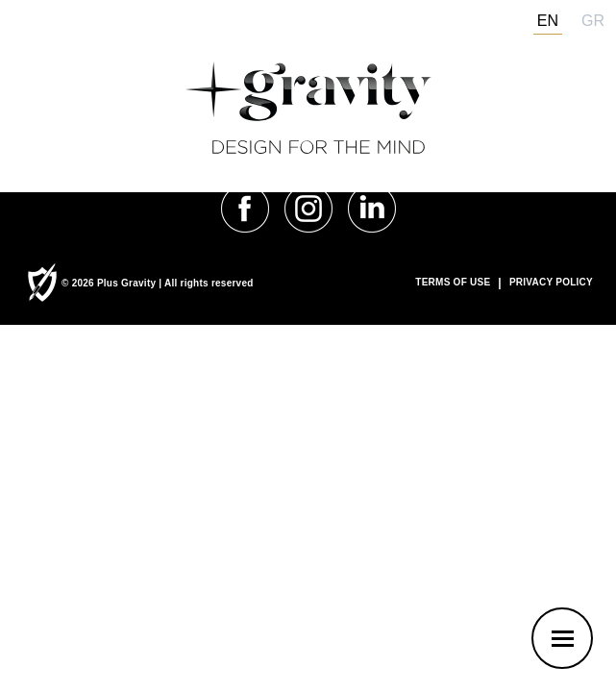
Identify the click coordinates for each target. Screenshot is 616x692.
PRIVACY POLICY (551, 283)
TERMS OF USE (453, 283)
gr (593, 21)
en (548, 21)
